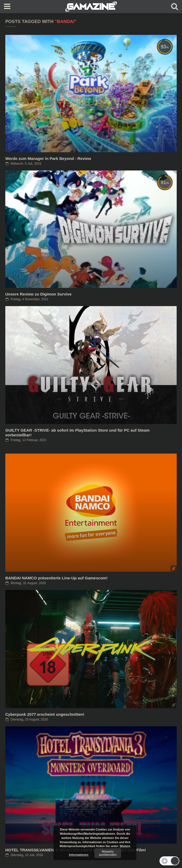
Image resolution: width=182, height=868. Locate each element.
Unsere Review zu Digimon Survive (38, 294)
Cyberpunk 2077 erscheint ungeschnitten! (45, 714)
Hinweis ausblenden (108, 853)
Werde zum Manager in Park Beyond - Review (48, 158)
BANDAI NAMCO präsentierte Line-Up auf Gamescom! (56, 578)
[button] (169, 861)
